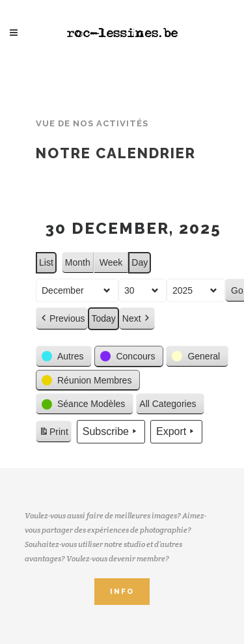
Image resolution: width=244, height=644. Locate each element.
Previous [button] (62, 319)
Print (53, 434)
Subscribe (111, 432)
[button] (64, 357)
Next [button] (137, 319)
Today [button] (103, 319)
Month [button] (78, 262)
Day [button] (140, 262)
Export (176, 432)
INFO (122, 592)
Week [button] (111, 262)
